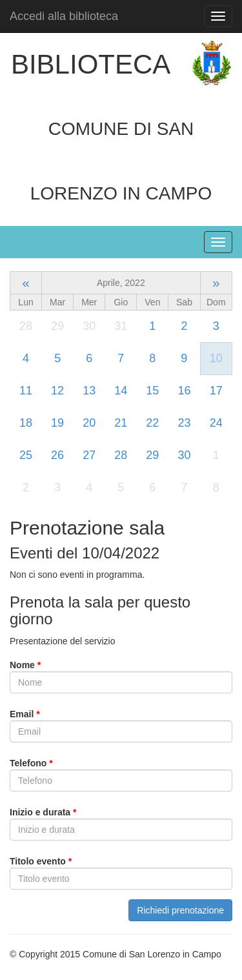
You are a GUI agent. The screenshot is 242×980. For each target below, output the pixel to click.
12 (57, 391)
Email (25, 714)
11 (26, 391)
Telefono (31, 763)
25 (26, 455)
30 (184, 455)
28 (121, 455)
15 (152, 391)
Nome (25, 665)
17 (216, 391)
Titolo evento (41, 861)
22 (152, 423)
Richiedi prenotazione (180, 910)
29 (152, 455)
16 (184, 391)
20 (89, 423)
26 (57, 455)
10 (216, 358)
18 (26, 423)
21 (121, 423)
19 (57, 423)
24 (216, 423)
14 (121, 391)
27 (89, 455)
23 (184, 423)
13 (89, 391)
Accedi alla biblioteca (64, 16)
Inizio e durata (43, 812)
